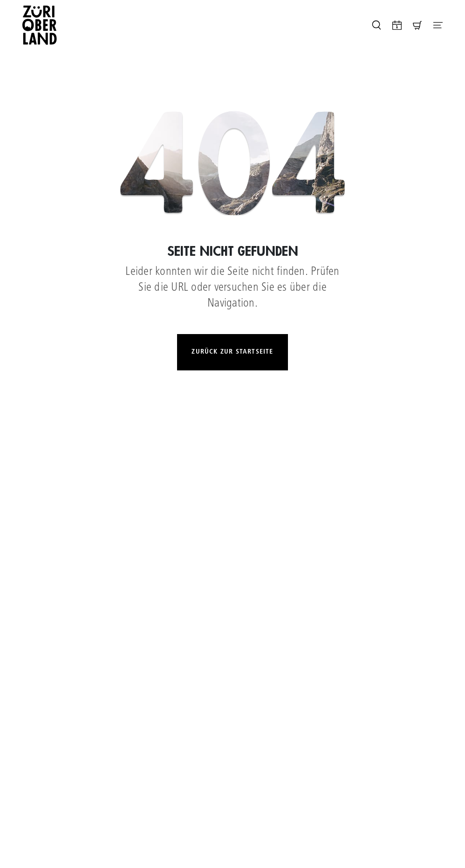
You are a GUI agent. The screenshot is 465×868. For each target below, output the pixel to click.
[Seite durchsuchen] (376, 25)
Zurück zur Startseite (232, 352)
